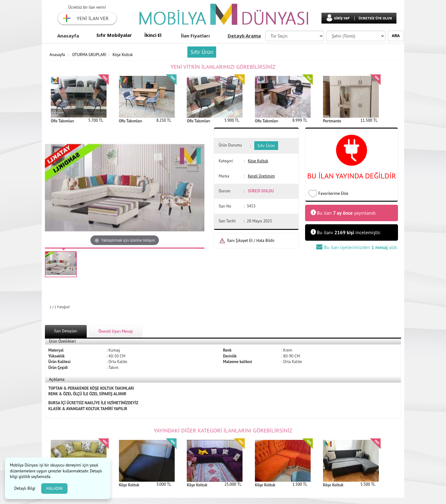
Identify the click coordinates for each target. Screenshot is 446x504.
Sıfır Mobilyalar (114, 35)
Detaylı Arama (244, 36)
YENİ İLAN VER (93, 18)
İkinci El (153, 35)
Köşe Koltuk (123, 55)
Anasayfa (68, 36)
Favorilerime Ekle (333, 193)
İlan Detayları (66, 331)
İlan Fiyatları (195, 36)
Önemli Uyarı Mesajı (116, 331)
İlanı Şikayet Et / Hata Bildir (251, 241)
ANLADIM (54, 489)
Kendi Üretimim (261, 176)
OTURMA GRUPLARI (89, 55)
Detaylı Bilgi (25, 488)
